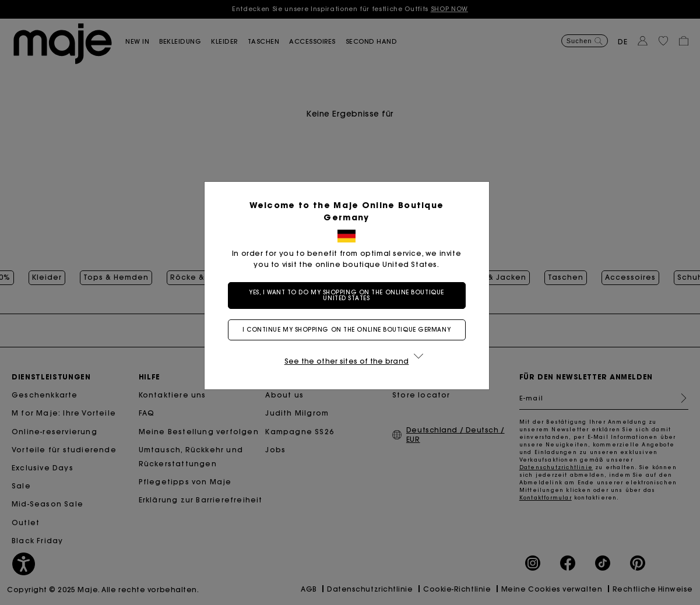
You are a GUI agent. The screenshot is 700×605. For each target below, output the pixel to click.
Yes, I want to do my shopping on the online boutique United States (350, 295)
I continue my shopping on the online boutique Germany (350, 330)
